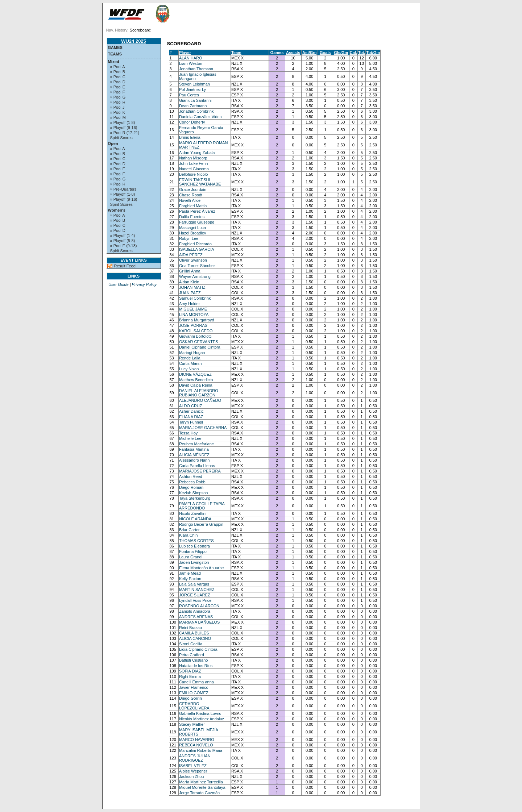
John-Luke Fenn (194, 163)
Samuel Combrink (195, 298)
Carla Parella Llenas (197, 466)
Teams (115, 54)
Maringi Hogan (192, 353)
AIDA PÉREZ (191, 255)
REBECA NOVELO (196, 745)
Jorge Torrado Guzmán (199, 793)
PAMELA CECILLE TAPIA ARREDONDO (202, 506)
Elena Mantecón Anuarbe (202, 568)
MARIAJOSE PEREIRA (200, 471)
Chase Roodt (191, 195)
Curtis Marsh (190, 363)
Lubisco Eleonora (194, 546)
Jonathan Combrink (196, 111)
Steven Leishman (194, 84)
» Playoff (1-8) (123, 122)
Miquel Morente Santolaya (202, 787)
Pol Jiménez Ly (192, 89)
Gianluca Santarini (195, 100)
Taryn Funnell (191, 422)
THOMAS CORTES (196, 541)
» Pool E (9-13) (124, 246)
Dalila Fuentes (192, 217)
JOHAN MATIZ (192, 287)
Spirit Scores (121, 138)
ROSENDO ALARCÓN (199, 606)
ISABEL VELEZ (193, 766)
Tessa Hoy (188, 433)
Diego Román (191, 487)
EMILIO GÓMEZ (194, 693)
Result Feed (125, 266)
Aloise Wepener (193, 771)
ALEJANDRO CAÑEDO (200, 400)
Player (185, 53)
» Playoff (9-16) (124, 128)
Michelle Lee (190, 438)
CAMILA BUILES (194, 633)
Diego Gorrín (190, 698)
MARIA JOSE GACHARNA (203, 428)
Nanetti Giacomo (194, 169)
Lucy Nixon (189, 369)
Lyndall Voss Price (195, 600)
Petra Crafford (192, 655)
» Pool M (118, 117)
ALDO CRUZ (191, 406)
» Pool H (118, 102)
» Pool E (118, 87)
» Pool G (118, 97)
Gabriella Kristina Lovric (200, 713)
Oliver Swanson (193, 260)
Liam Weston (191, 63)
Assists (293, 53)
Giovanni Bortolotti (195, 336)
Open (113, 143)
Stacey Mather (192, 724)
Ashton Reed (191, 476)
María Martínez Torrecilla (201, 782)
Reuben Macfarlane (196, 444)
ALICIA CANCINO (195, 638)
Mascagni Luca (192, 228)
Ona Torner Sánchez (197, 266)
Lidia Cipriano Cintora (198, 649)
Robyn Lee (189, 238)
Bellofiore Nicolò (193, 174)
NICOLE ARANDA (195, 519)
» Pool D (118, 82)
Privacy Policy (144, 284)
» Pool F (118, 92)
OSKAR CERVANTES (199, 342)
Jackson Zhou (191, 776)
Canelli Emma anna (196, 682)
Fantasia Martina (194, 449)
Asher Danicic (191, 411)
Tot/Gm (373, 53)
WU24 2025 (134, 41)
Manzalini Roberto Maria (201, 750)
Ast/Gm (309, 53)
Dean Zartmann (193, 106)
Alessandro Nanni (195, 460)
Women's (117, 210)
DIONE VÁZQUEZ (195, 374)
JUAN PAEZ (190, 293)
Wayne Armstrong (195, 276)
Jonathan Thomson (196, 69)
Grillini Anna (190, 271)
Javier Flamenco (194, 687)
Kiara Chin (188, 535)
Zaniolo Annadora (195, 611)
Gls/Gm (341, 53)
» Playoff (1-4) (123, 236)
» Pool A (118, 67)
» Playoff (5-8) (123, 241)
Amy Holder (189, 304)
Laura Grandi (191, 557)
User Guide (119, 284)
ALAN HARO (191, 58)
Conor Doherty (192, 122)
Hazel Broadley (193, 233)
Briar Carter (189, 530)
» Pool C (118, 77)
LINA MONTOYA (194, 315)
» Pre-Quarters (123, 189)
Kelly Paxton (190, 579)
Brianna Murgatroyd (197, 320)
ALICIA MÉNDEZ (194, 455)
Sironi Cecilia (191, 644)
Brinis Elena (190, 137)
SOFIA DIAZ (190, 671)
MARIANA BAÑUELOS (199, 622)
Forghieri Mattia (193, 206)
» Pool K (118, 112)
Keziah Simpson (194, 493)
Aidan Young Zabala (197, 153)
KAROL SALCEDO (196, 331)
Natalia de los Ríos (196, 666)
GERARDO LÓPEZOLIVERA (194, 706)
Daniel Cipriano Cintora (200, 347)
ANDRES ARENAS (196, 617)
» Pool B (118, 72)
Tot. (362, 53)
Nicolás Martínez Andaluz (202, 719)
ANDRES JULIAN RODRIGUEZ (195, 758)
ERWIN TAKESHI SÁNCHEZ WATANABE (200, 182)
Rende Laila (190, 358)
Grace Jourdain (193, 190)
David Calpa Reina (196, 385)
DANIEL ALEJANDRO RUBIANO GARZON (199, 393)
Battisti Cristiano (193, 660)
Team (236, 53)
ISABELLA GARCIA (197, 249)
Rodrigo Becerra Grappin (201, 524)
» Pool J (117, 107)
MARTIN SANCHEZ (197, 590)
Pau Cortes (189, 95)
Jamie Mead (190, 573)
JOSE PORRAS (193, 325)
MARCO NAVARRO (197, 740)
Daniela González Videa (200, 117)
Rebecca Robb (192, 482)
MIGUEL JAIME (193, 309)
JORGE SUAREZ (195, 595)
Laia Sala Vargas (194, 584)
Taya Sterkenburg (195, 498)
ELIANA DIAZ (191, 417)
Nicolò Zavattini (193, 513)
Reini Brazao (190, 628)
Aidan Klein (189, 282)
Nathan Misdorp (193, 158)
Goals (325, 53)
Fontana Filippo (193, 551)
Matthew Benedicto (196, 380)
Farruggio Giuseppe (197, 222)
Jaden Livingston (194, 562)
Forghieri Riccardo (195, 244)
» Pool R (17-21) (125, 133)
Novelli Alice (190, 200)
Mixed (114, 62)
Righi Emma (190, 676)
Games (115, 47)
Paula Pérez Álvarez (197, 211)
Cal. (353, 53)
